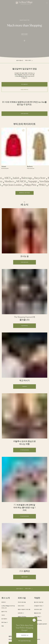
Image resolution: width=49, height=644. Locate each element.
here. (30, 641)
